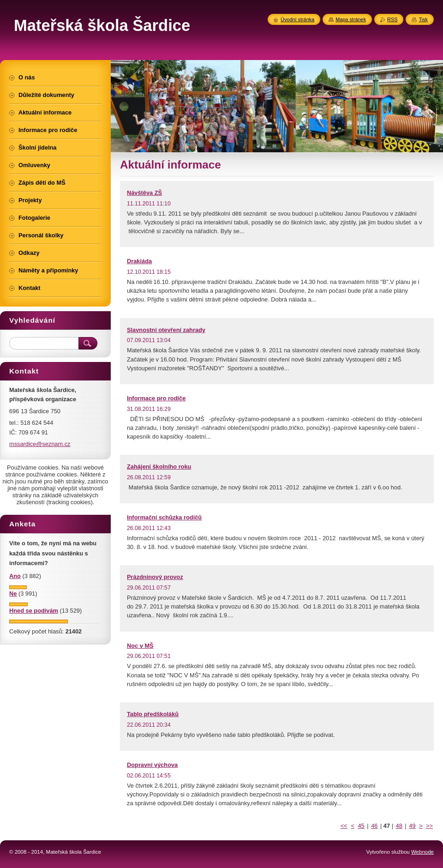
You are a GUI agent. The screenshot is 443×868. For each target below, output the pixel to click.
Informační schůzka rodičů (164, 517)
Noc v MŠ (140, 646)
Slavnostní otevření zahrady (166, 330)
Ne (13, 594)
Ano (15, 576)
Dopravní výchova (152, 765)
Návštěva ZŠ (144, 193)
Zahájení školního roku (159, 467)
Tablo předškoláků (153, 714)
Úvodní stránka (297, 19)
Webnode (422, 852)
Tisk (423, 19)
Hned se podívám (34, 611)
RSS (392, 19)
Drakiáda (139, 261)
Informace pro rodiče (156, 398)
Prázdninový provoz (155, 577)
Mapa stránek (351, 19)
